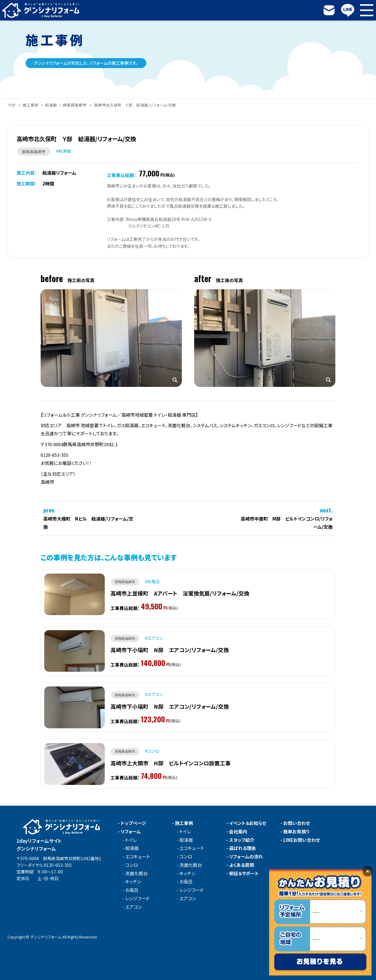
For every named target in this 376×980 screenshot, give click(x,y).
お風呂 (132, 890)
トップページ (133, 823)
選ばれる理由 (242, 848)
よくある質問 (242, 865)
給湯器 (51, 105)
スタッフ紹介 (242, 840)
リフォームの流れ (246, 857)
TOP (12, 105)
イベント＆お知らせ (248, 823)
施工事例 (30, 105)
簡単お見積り (296, 832)
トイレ (131, 840)
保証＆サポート (244, 874)
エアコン (134, 907)
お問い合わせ (297, 823)
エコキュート (138, 857)
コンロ (132, 865)
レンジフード (137, 899)
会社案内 (238, 832)
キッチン (133, 882)
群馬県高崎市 (75, 105)
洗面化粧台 (137, 874)
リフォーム (131, 832)
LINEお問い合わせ (302, 840)
